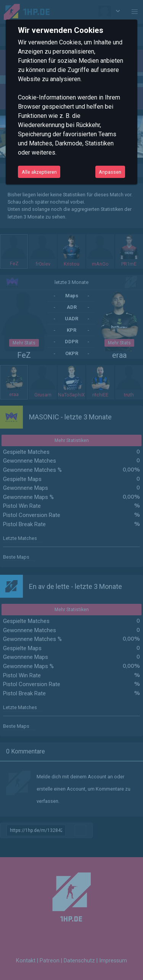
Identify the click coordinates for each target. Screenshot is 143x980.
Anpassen (110, 172)
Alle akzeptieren (39, 172)
